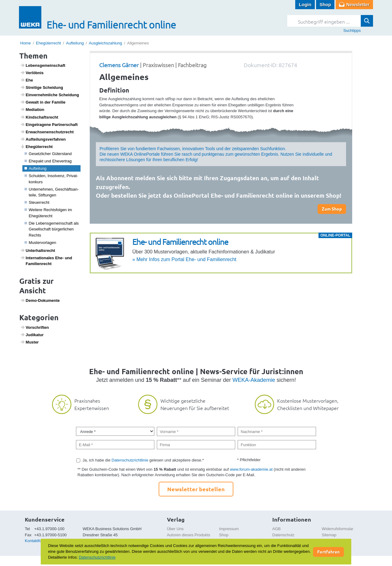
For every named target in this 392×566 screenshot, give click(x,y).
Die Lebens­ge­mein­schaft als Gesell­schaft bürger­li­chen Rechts (52, 229)
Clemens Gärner (119, 65)
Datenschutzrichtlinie (130, 460)
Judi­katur (32, 335)
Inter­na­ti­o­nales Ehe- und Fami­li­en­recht (46, 261)
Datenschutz (283, 535)
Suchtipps (352, 30)
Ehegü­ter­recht (36, 146)
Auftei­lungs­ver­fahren (43, 139)
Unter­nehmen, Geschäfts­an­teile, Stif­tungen (52, 192)
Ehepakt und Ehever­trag (48, 161)
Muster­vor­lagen (40, 243)
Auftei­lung (36, 168)
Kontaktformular (39, 541)
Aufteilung (75, 43)
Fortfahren (328, 552)
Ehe (27, 80)
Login (305, 4)
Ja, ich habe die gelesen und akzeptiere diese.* (143, 460)
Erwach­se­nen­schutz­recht (47, 132)
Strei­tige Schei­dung (42, 87)
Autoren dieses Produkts (189, 535)
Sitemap (329, 535)
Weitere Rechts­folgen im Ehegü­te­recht (48, 213)
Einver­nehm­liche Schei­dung (50, 95)
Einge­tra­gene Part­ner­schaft (49, 124)
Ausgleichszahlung (105, 43)
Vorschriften (35, 327)
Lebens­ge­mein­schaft (43, 65)
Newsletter (358, 4)
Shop (325, 4)
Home (26, 43)
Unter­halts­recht (38, 250)
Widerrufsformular (338, 529)
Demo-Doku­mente (40, 300)
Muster (30, 342)
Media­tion (32, 109)
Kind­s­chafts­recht (39, 117)
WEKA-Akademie (254, 380)
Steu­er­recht (37, 202)
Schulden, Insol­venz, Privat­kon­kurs (51, 179)
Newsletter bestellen (196, 489)
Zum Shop (332, 209)
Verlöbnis (32, 73)
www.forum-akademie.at (251, 469)
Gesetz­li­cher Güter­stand (48, 154)
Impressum (229, 529)
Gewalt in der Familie (43, 102)
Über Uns (175, 529)
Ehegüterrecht (48, 43)
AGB (276, 529)
